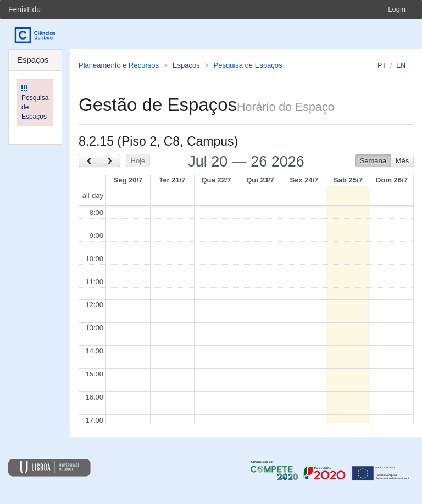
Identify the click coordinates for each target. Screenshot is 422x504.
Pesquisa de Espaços (248, 65)
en (401, 65)
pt (382, 65)
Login (397, 9)
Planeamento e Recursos (119, 65)
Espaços (186, 65)
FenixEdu (24, 9)
